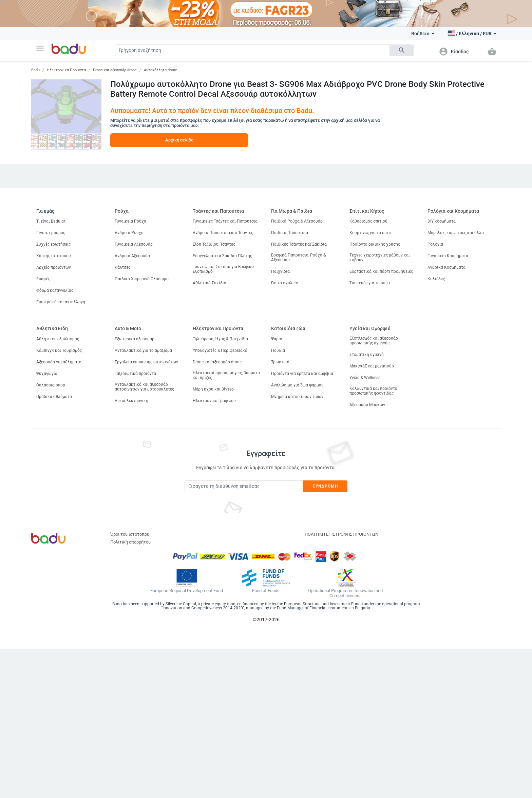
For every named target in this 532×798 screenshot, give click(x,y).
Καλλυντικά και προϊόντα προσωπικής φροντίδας (373, 391)
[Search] (252, 50)
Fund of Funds (266, 591)
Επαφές (43, 279)
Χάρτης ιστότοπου (54, 256)
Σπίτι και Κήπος (367, 211)
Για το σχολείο (285, 283)
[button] (40, 49)
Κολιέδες (436, 279)
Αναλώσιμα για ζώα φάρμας (297, 385)
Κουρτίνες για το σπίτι (370, 233)
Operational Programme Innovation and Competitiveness (345, 593)
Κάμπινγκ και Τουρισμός (59, 350)
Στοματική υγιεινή (367, 355)
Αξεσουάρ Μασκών (367, 405)
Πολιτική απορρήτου (130, 542)
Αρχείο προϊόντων (54, 267)
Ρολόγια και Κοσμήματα (453, 211)
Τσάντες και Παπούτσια (218, 211)
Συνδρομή (326, 486)
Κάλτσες (122, 267)
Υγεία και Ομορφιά (370, 328)
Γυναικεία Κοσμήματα (448, 256)
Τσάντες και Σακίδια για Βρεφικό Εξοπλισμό (223, 269)
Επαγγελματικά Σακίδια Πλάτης (222, 256)
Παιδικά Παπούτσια (290, 233)
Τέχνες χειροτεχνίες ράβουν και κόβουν (380, 258)
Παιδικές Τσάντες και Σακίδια (299, 244)
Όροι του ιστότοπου (130, 534)
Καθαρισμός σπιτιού (368, 221)
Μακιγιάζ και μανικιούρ (372, 366)
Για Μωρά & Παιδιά (292, 211)
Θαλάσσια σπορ (51, 385)
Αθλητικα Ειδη (52, 328)
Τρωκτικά (280, 362)
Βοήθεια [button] (423, 34)
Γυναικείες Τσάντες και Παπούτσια (225, 221)
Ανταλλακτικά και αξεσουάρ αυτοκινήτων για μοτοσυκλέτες (144, 387)
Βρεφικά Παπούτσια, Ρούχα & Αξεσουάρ (298, 258)
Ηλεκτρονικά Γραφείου (214, 401)
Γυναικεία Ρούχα (130, 221)
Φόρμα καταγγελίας (55, 290)
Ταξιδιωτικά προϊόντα (135, 374)
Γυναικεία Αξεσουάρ (134, 244)
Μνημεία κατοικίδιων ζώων (297, 397)
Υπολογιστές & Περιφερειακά (220, 350)
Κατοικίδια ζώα (288, 328)
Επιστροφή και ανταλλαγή (61, 302)
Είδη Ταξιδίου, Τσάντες (214, 244)
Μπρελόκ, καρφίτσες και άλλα (456, 233)
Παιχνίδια (280, 271)
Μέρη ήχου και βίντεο (213, 389)
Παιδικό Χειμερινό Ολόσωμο (142, 279)
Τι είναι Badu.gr (51, 221)
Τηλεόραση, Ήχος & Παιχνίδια (220, 339)
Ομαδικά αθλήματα (54, 397)
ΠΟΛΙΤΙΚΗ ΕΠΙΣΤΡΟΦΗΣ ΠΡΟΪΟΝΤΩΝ (341, 534)
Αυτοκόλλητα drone (160, 70)
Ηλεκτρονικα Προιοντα (66, 70)
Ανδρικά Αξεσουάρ (132, 256)
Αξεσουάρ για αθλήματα (59, 362)
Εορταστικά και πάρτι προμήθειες (381, 271)
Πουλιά (278, 350)
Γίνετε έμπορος (51, 233)
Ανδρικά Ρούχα (129, 233)
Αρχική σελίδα (179, 140)
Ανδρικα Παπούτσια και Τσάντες (223, 233)
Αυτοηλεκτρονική (131, 401)
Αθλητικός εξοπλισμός (58, 339)
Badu (35, 70)
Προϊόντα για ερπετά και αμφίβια (302, 374)
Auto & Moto (128, 328)
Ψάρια (277, 339)
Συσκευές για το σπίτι (370, 283)
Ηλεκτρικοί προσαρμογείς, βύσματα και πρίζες (226, 375)
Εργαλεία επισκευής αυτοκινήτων (146, 362)
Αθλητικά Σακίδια (210, 283)
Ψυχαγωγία (47, 374)
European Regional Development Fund (187, 591)
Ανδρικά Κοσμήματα (446, 267)
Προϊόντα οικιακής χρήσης (375, 244)
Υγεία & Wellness (365, 378)
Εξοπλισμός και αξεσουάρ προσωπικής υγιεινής (374, 341)
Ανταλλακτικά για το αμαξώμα (143, 350)
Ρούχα (122, 211)
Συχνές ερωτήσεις (53, 244)
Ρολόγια (435, 244)
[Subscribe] (244, 486)
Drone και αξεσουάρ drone (115, 70)
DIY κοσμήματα (442, 221)
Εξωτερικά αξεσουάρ (135, 339)
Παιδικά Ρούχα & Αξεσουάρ (297, 221)
